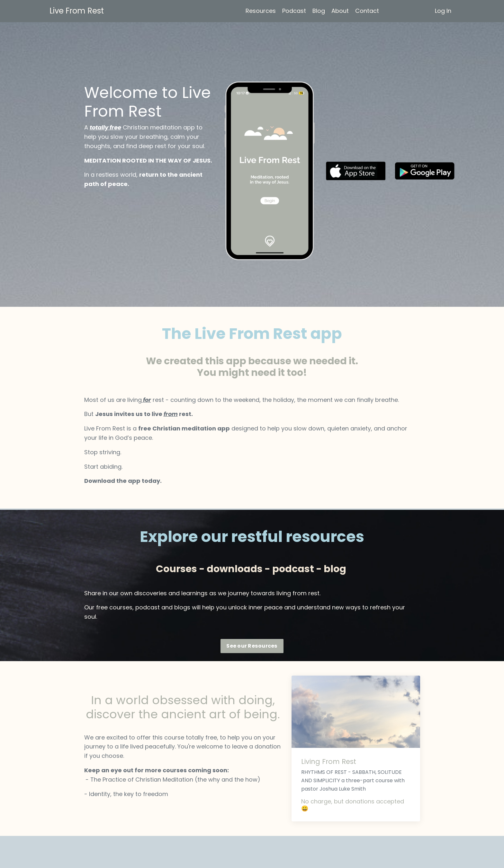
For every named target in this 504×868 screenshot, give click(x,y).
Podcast (294, 11)
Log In (443, 11)
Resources (261, 11)
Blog (319, 11)
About (340, 11)
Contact (367, 11)
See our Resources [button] (252, 646)
